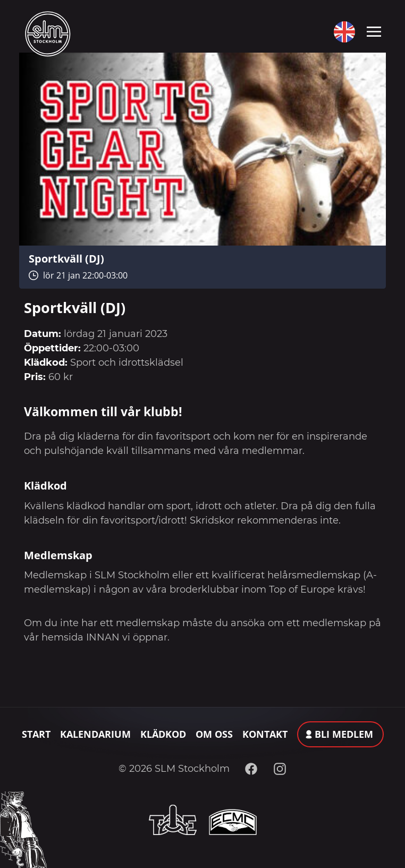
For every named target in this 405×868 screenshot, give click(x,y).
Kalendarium (95, 734)
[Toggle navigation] (374, 31)
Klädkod (163, 734)
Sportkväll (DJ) (66, 258)
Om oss (214, 734)
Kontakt (265, 734)
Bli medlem (344, 734)
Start (36, 734)
